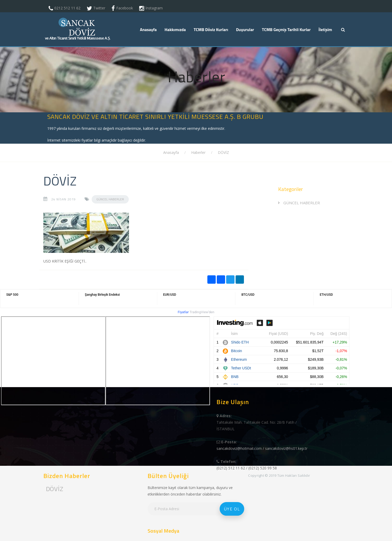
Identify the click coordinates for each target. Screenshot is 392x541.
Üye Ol (232, 509)
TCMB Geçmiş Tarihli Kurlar (286, 30)
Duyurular (245, 30)
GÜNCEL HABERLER (110, 199)
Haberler (198, 152)
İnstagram (154, 8)
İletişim (325, 30)
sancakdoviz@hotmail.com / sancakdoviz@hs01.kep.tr (262, 448)
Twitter (99, 8)
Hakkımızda (175, 30)
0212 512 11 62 (67, 8)
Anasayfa (148, 30)
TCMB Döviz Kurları (211, 30)
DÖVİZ (223, 152)
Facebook (125, 8)
